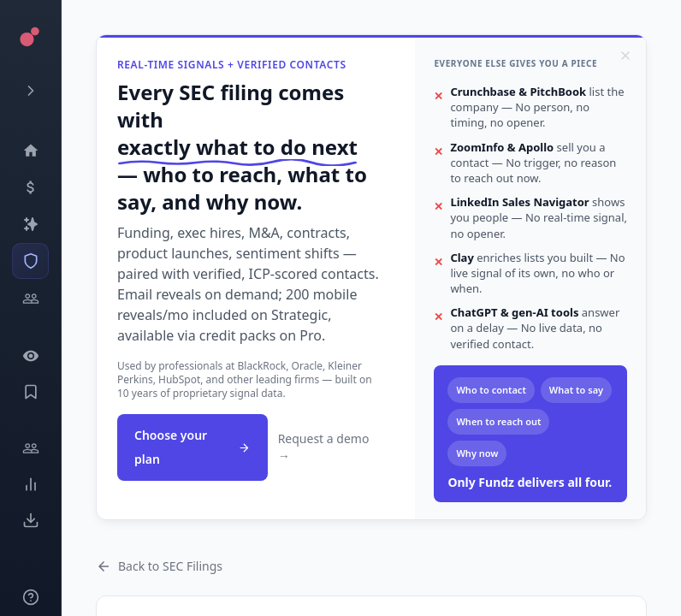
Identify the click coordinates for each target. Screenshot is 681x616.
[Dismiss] (625, 56)
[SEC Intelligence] (30, 261)
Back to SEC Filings (159, 566)
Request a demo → (324, 447)
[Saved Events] (30, 392)
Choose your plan (192, 447)
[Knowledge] (30, 597)
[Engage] (30, 448)
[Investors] (30, 299)
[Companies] (30, 224)
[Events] (30, 187)
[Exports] (30, 520)
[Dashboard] (30, 151)
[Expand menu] (30, 91)
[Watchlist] (30, 356)
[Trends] (30, 484)
